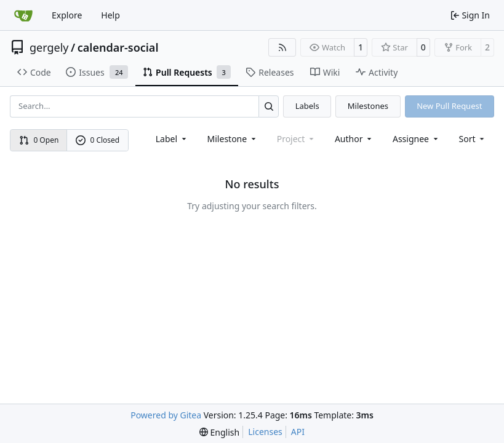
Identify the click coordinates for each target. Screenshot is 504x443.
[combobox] (172, 139)
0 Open (39, 140)
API (298, 432)
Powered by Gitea (166, 415)
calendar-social (118, 47)
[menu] (473, 139)
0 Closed (98, 140)
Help (110, 15)
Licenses (265, 432)
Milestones (368, 106)
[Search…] (269, 106)
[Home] (23, 15)
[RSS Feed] (282, 47)
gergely (49, 47)
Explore (67, 15)
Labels (307, 106)
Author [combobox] (354, 139)
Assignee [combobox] (416, 139)
